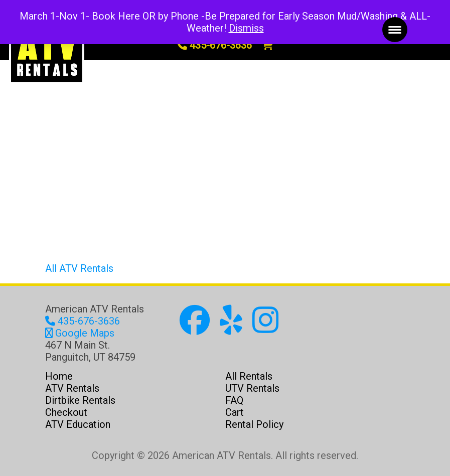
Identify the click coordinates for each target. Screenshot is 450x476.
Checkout (66, 412)
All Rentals (249, 376)
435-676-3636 (214, 45)
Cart (235, 412)
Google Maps (80, 333)
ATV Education (78, 424)
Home (59, 376)
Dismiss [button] (246, 28)
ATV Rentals (72, 388)
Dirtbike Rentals (80, 400)
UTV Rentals (252, 388)
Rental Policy (254, 424)
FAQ (234, 400)
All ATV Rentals (79, 268)
